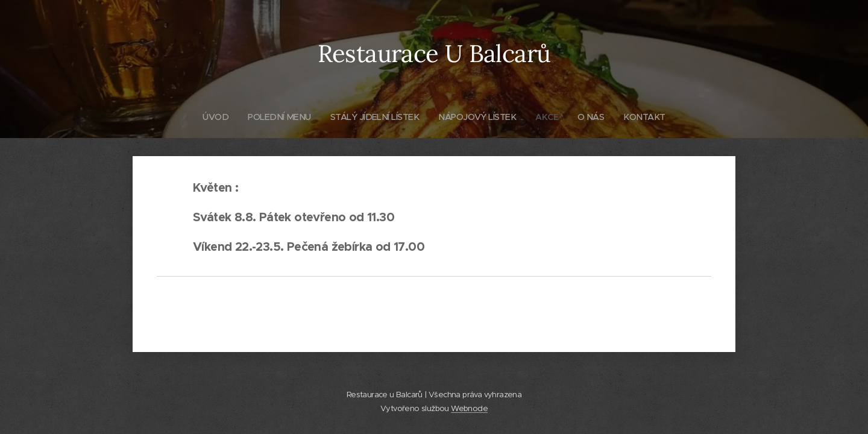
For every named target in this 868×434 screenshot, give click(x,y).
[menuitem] (211, 117)
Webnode (469, 408)
